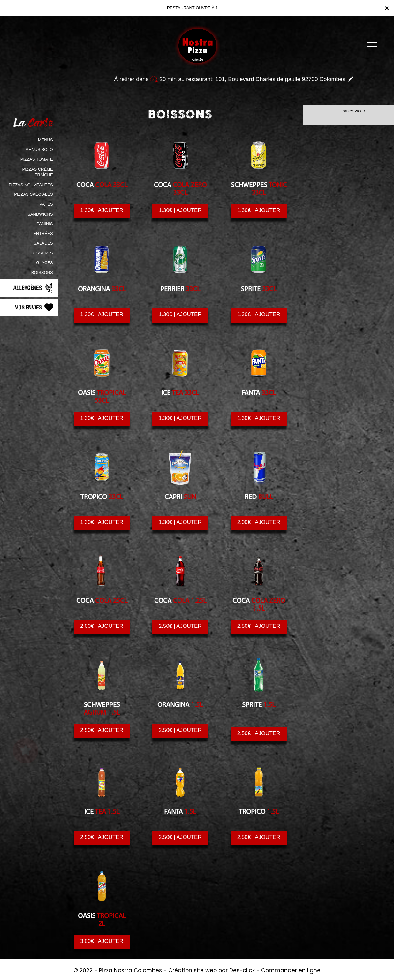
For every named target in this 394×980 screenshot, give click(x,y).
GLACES (45, 263)
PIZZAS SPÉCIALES (33, 194)
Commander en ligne (291, 970)
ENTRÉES (43, 234)
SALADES (43, 243)
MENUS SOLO (39, 150)
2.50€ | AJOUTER (180, 626)
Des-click (242, 970)
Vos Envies (35, 308)
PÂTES (46, 204)
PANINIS (45, 224)
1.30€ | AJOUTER (102, 210)
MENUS (45, 140)
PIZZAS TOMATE (37, 159)
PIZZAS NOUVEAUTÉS (31, 185)
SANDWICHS (40, 214)
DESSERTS (42, 253)
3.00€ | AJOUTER (102, 942)
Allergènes (34, 288)
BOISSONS (42, 273)
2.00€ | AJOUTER (259, 522)
